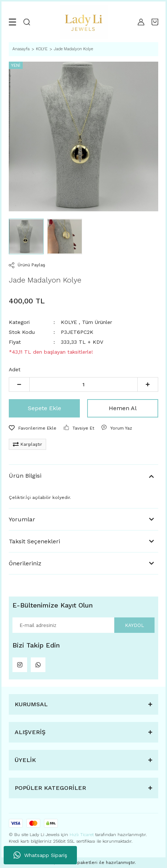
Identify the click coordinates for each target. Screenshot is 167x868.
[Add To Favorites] (33, 428)
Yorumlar (22, 519)
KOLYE (69, 322)
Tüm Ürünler (97, 322)
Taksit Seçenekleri (34, 541)
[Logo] (84, 22)
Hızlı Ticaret (82, 835)
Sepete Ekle (44, 408)
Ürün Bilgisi (25, 476)
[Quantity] (83, 384)
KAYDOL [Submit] (134, 625)
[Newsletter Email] (83, 625)
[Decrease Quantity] (19, 384)
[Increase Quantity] (148, 384)
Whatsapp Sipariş (40, 855)
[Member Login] (141, 22)
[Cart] (155, 22)
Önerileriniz (25, 563)
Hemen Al (123, 408)
